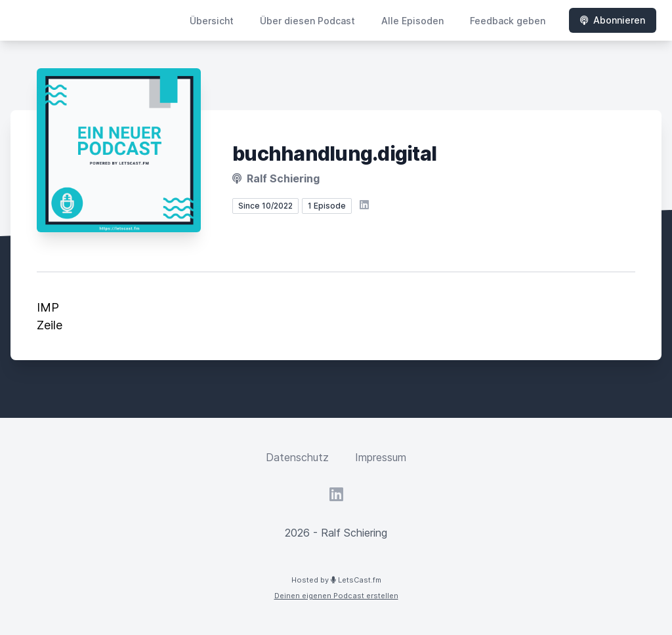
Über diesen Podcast (307, 21)
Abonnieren (613, 20)
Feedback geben (508, 21)
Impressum (381, 457)
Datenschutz (297, 457)
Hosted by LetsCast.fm (336, 580)
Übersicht (212, 21)
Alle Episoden (412, 21)
